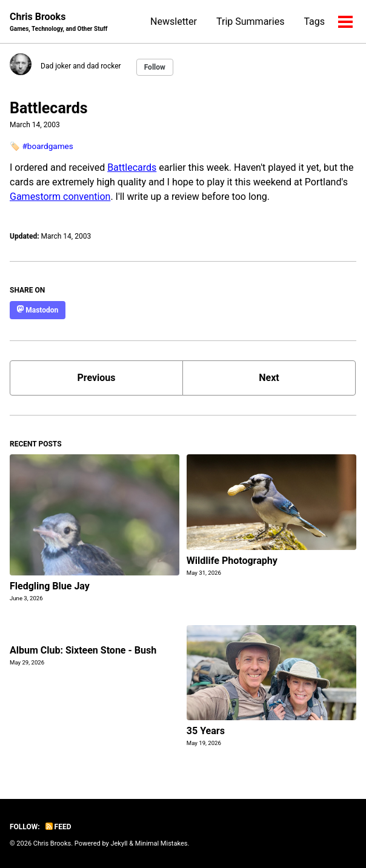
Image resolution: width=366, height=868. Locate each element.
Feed (58, 827)
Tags (314, 22)
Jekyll (119, 843)
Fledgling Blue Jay (50, 586)
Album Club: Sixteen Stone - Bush (83, 650)
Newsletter (174, 22)
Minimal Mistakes (161, 843)
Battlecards (49, 108)
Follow (155, 67)
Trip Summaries (250, 22)
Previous (96, 378)
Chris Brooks (58, 22)
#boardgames (47, 146)
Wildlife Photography (232, 561)
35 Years (206, 731)
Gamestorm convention (60, 197)
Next (269, 378)
